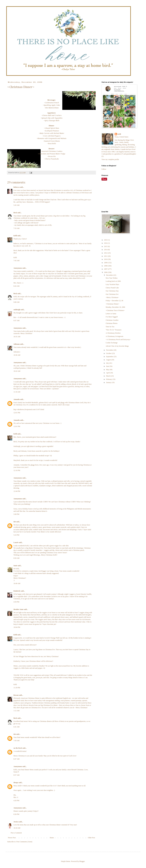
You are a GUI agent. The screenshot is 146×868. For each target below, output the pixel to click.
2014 (106, 250)
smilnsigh (17, 310)
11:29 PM (17, 688)
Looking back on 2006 (113, 281)
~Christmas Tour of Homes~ (115, 310)
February (109, 379)
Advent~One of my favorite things (117, 346)
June (108, 366)
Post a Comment (16, 833)
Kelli (15, 236)
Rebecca (16, 187)
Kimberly (17, 591)
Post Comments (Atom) (24, 842)
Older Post (91, 838)
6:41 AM (16, 727)
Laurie (16, 542)
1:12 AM (16, 711)
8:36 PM (16, 814)
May (108, 370)
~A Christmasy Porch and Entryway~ (118, 340)
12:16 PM (17, 470)
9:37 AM (16, 321)
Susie (15, 566)
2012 (106, 253)
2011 (106, 256)
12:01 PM (17, 413)
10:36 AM (17, 355)
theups (16, 783)
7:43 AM (16, 261)
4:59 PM (16, 602)
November (110, 350)
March (108, 376)
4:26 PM (16, 801)
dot (15, 522)
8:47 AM (16, 759)
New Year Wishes (112, 278)
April (108, 373)
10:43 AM (17, 371)
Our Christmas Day (112, 291)
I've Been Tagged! (112, 317)
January (109, 382)
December (110, 275)
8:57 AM (16, 775)
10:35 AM (17, 337)
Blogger (82, 861)
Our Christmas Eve (112, 294)
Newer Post (12, 838)
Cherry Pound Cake (112, 288)
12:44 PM (17, 491)
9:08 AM (16, 302)
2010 (106, 259)
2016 (106, 243)
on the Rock (18, 748)
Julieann (17, 344)
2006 (106, 272)
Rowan (16, 695)
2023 (106, 240)
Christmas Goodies (112, 320)
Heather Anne (18, 609)
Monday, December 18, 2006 (115, 307)
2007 (106, 269)
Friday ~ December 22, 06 (114, 301)
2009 (106, 263)
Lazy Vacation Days (112, 284)
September (110, 357)
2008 (106, 266)
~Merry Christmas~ (112, 297)
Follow (104, 169)
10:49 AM (17, 583)
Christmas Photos (112, 323)
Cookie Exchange (112, 343)
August (109, 360)
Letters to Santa (111, 314)
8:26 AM (16, 286)
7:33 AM (16, 228)
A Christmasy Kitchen (113, 333)
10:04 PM (17, 627)
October (109, 353)
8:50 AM (16, 558)
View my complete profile (110, 159)
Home (52, 838)
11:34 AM (17, 392)
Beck (15, 213)
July (108, 363)
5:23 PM (16, 535)
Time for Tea (110, 327)
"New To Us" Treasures (114, 330)
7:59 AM (16, 741)
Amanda (17, 399)
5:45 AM (16, 205)
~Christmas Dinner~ (112, 304)
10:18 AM (17, 828)
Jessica (16, 822)
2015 (106, 246)
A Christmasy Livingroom (114, 336)
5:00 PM (16, 514)
